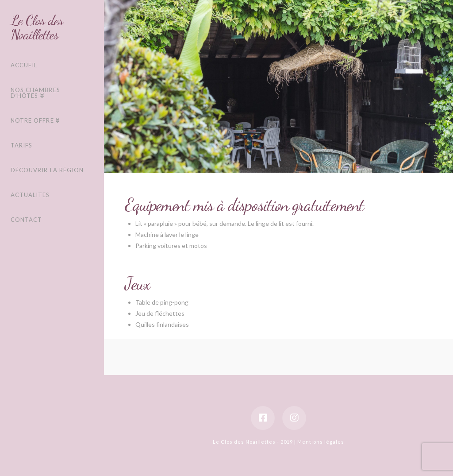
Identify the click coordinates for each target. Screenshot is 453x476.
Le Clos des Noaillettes (37, 27)
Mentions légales (321, 442)
